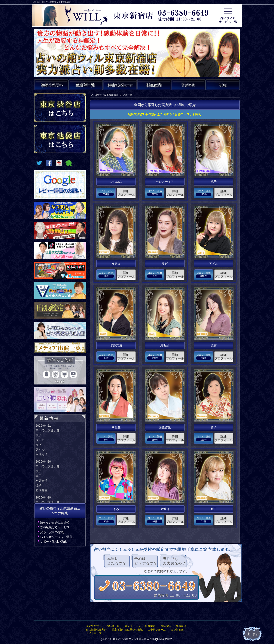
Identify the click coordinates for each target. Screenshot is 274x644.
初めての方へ (94, 626)
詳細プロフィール (126, 193)
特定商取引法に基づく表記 (127, 630)
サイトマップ (94, 633)
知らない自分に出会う (55, 522)
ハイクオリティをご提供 (56, 537)
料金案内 (150, 626)
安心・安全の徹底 (52, 532)
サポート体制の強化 (53, 542)
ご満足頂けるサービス (55, 527)
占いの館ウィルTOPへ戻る (253, 634)
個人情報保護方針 (96, 630)
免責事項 (181, 626)
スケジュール (132, 626)
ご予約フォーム (157, 630)
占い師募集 (177, 630)
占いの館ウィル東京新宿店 (134, 639)
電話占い (166, 626)
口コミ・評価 (106, 193)
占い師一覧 (113, 626)
